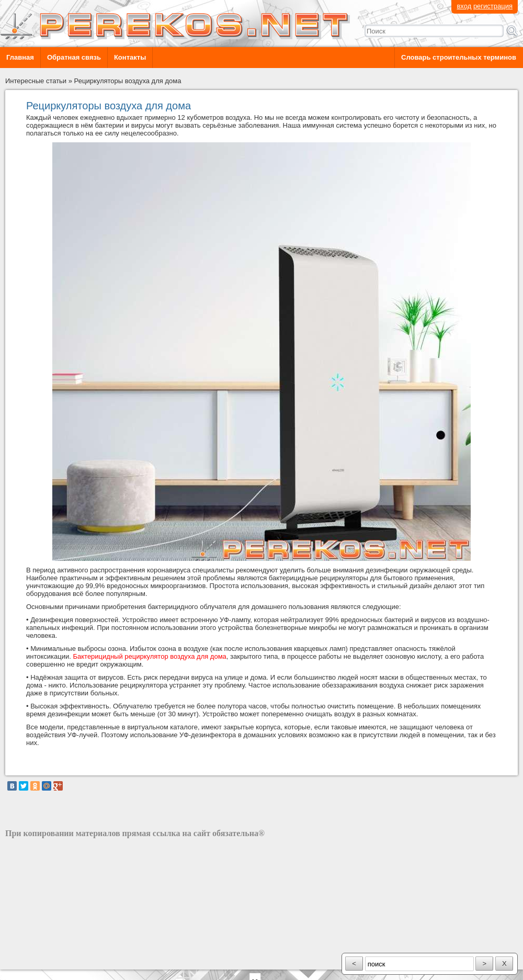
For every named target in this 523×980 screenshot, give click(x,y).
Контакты (130, 57)
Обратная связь (74, 57)
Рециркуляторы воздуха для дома (128, 81)
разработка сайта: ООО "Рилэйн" (58, 960)
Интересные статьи (36, 81)
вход (464, 6)
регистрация (493, 6)
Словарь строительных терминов (459, 57)
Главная (20, 57)
